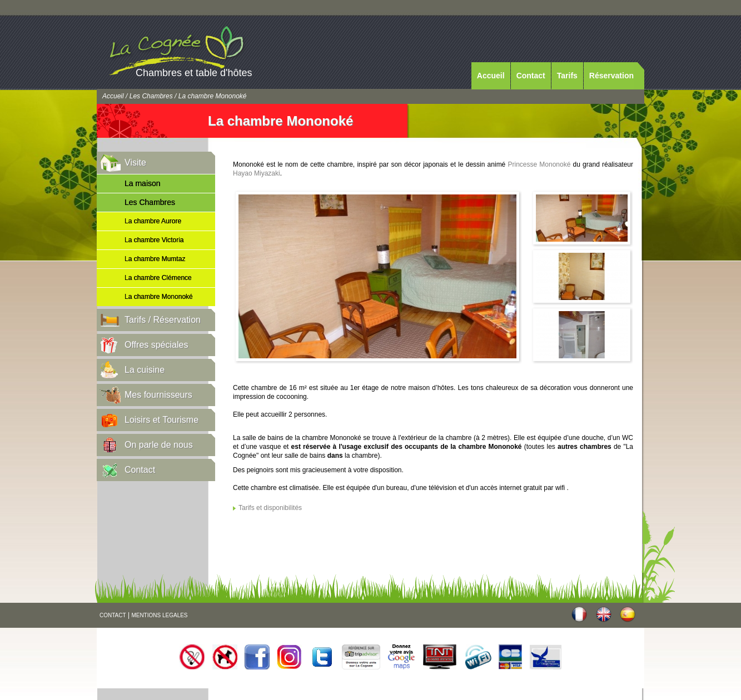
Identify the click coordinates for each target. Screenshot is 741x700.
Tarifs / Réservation (163, 320)
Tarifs (567, 76)
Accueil (491, 76)
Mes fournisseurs (158, 395)
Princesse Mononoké (539, 164)
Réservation (611, 76)
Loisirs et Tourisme (161, 420)
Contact (531, 76)
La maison (143, 183)
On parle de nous (159, 445)
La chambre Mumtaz (155, 259)
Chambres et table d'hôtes (194, 73)
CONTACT (113, 615)
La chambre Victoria (154, 240)
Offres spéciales (156, 345)
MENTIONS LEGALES (159, 615)
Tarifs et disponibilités (270, 508)
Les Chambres (151, 96)
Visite (135, 162)
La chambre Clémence (158, 278)
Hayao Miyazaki (257, 173)
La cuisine (145, 370)
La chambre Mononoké (159, 297)
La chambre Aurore (153, 221)
